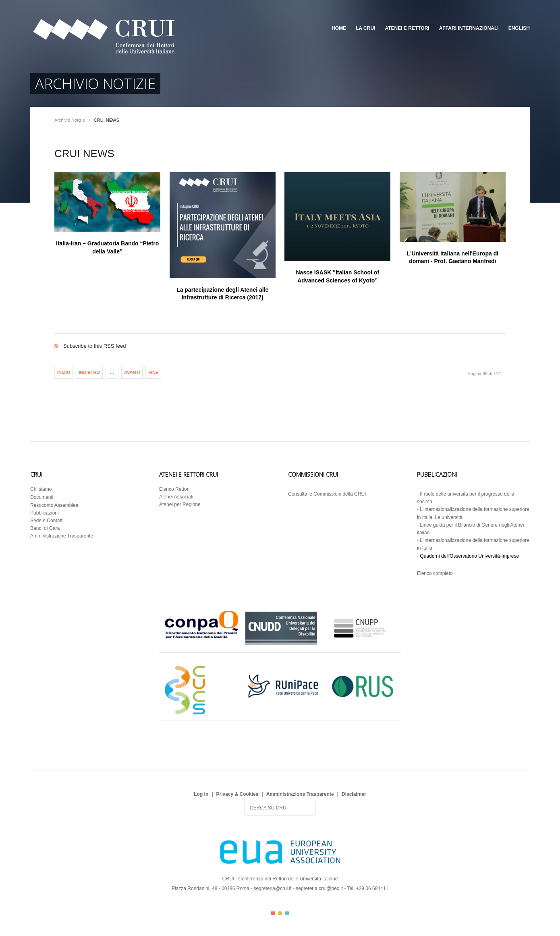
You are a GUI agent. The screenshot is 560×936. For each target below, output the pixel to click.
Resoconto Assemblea (54, 505)
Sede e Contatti (47, 521)
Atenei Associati (176, 497)
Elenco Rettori (174, 489)
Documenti (42, 497)
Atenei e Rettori (407, 28)
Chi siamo (41, 489)
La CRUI (365, 28)
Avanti (132, 372)
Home (339, 28)
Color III (287, 913)
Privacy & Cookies (237, 794)
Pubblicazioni (45, 513)
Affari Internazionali (469, 28)
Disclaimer (354, 794)
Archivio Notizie (70, 120)
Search (245, 800)
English (519, 28)
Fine (153, 372)
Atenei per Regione (180, 504)
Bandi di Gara (45, 528)
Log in (201, 794)
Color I (273, 913)
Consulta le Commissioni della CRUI (327, 494)
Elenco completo (435, 573)
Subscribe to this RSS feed (280, 337)
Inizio (64, 372)
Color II (280, 913)
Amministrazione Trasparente (62, 536)
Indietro (89, 372)
